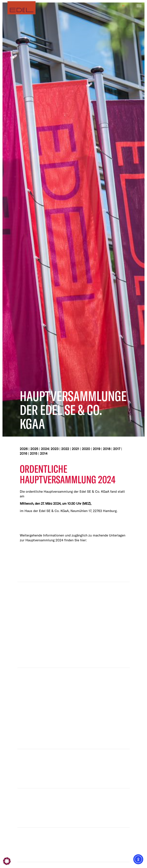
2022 (65, 449)
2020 (86, 449)
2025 (34, 449)
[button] (7, 861)
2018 (107, 449)
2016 (23, 453)
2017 (117, 449)
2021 (76, 449)
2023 (55, 449)
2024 (45, 449)
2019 (97, 449)
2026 (24, 449)
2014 (44, 453)
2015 (34, 453)
